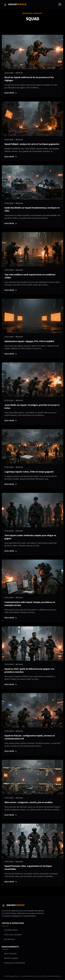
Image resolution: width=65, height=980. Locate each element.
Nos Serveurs (8, 939)
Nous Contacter (9, 954)
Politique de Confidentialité (13, 963)
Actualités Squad (10, 930)
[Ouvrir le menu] (60, 4)
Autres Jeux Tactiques (12, 935)
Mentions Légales (10, 958)
